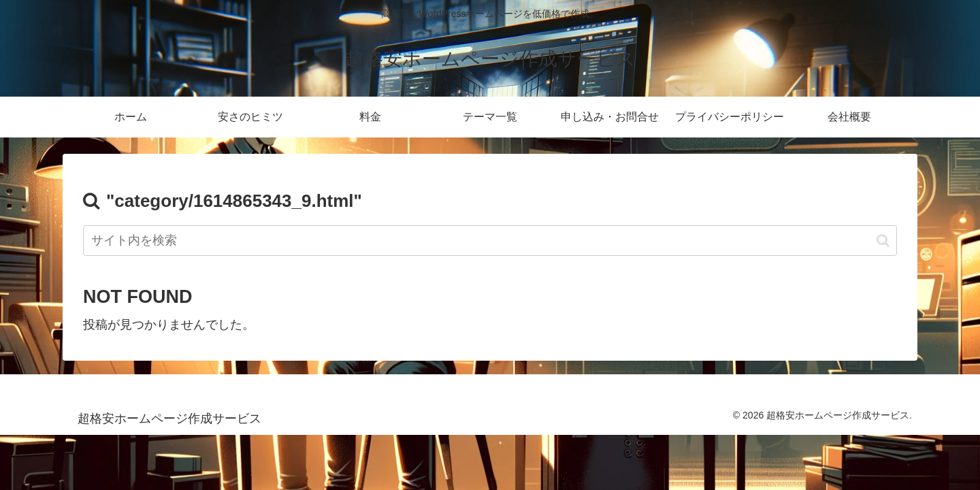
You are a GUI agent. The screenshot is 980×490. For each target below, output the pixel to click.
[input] (490, 241)
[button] (883, 241)
